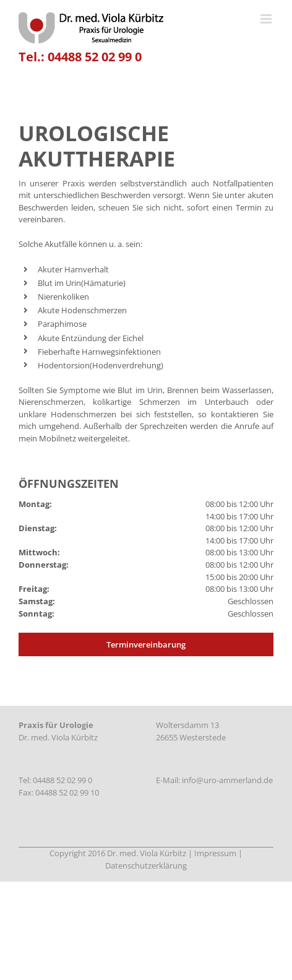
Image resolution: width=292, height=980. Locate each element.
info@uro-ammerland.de (227, 780)
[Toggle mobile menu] (267, 19)
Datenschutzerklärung (146, 865)
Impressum (215, 853)
